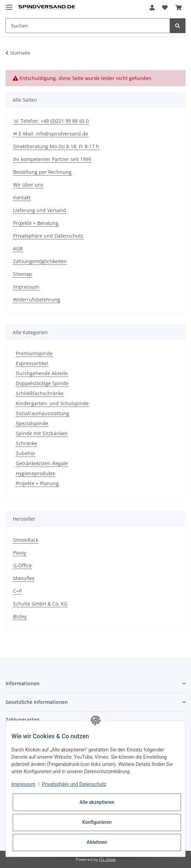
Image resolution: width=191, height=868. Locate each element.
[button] (152, 8)
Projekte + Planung (37, 483)
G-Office (22, 565)
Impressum (26, 287)
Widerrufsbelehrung (37, 300)
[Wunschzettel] (165, 8)
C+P (17, 591)
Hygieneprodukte (36, 473)
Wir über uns (28, 185)
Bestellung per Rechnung (42, 172)
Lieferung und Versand (40, 210)
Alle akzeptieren (97, 802)
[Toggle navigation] (9, 4)
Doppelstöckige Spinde (42, 383)
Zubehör (26, 453)
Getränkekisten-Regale (42, 463)
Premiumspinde (34, 353)
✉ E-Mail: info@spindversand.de (51, 134)
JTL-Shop (107, 859)
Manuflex (24, 578)
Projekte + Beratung (36, 223)
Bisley (20, 616)
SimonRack (26, 540)
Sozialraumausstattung (43, 413)
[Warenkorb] (179, 8)
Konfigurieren (97, 822)
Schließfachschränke (40, 393)
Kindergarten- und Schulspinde (52, 403)
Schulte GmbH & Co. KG (40, 604)
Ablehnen (97, 842)
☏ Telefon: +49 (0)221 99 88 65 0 (51, 121)
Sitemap (23, 274)
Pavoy (20, 553)
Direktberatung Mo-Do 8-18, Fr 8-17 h (56, 146)
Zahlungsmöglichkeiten (40, 261)
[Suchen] (88, 26)
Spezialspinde (32, 423)
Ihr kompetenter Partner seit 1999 (52, 159)
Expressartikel (32, 363)
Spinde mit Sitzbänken (42, 433)
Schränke (26, 443)
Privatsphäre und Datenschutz (48, 236)
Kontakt (22, 197)
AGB (18, 248)
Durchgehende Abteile (42, 373)
